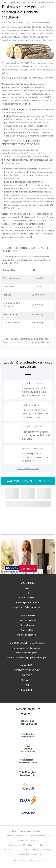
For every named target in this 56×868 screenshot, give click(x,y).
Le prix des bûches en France (27, 607)
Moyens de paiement (27, 635)
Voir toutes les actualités (28, 468)
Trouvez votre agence (27, 670)
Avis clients (27, 665)
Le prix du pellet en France (27, 602)
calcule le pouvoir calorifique (15, 97)
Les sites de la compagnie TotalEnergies (37, 850)
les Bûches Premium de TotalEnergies (32, 342)
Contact (27, 675)
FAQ (27, 685)
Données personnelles (26, 840)
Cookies (43, 845)
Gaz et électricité (27, 598)
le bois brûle (16, 202)
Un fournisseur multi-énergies (27, 648)
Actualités (27, 680)
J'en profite (28, 569)
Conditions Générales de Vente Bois (26, 831)
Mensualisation (27, 625)
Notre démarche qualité (27, 653)
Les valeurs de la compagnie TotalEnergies (27, 658)
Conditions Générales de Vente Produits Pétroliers (26, 835)
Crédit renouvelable (27, 620)
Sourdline (27, 690)
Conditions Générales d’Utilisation (19, 845)
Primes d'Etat (27, 630)
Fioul (27, 593)
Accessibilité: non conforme (30, 854)
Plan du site (8, 850)
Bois (27, 588)
